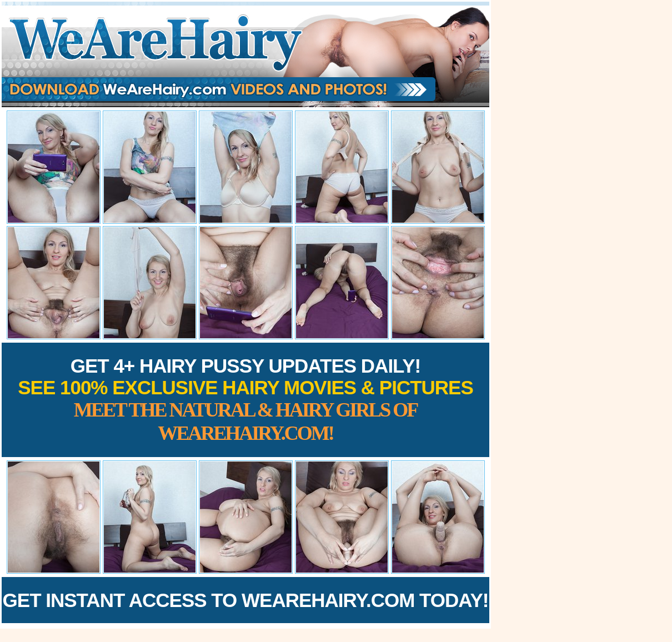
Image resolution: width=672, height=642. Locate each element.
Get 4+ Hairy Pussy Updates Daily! (245, 400)
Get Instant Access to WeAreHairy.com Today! (246, 600)
